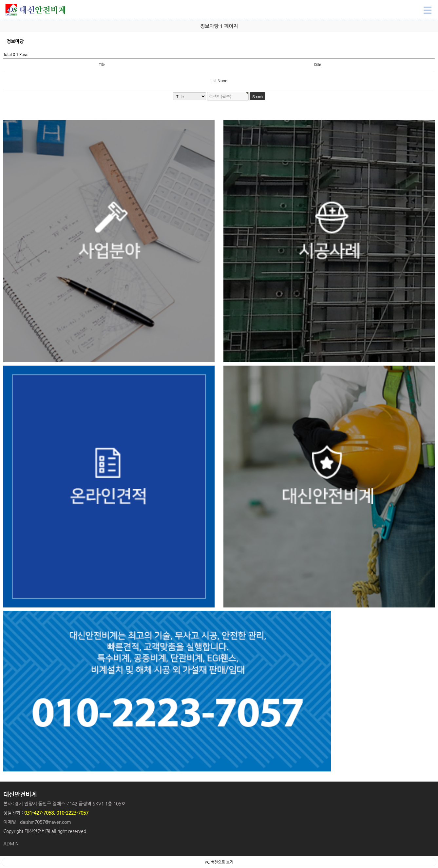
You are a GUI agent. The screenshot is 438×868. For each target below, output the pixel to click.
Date (317, 65)
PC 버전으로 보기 (219, 862)
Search (0, 0)
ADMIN (11, 843)
